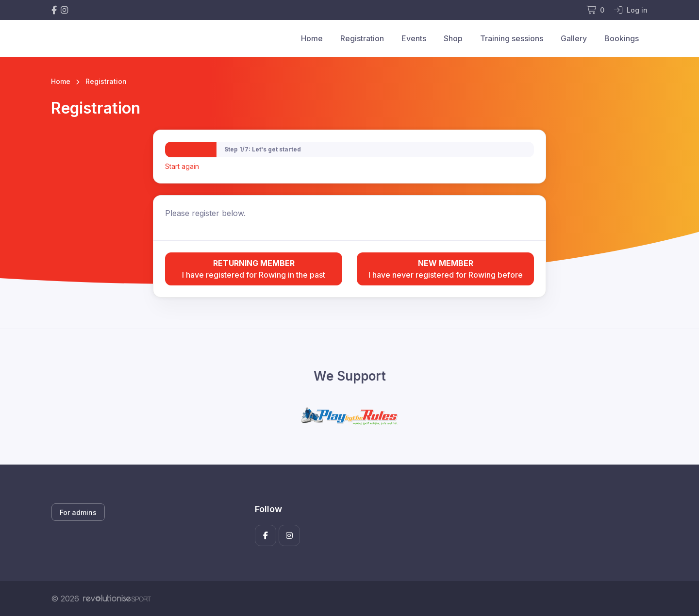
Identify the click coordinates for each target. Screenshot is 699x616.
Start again (182, 166)
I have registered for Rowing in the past (254, 268)
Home (312, 38)
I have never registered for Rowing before (445, 268)
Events (414, 38)
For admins (78, 512)
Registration (362, 38)
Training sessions (512, 38)
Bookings (622, 38)
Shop (453, 38)
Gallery (574, 38)
